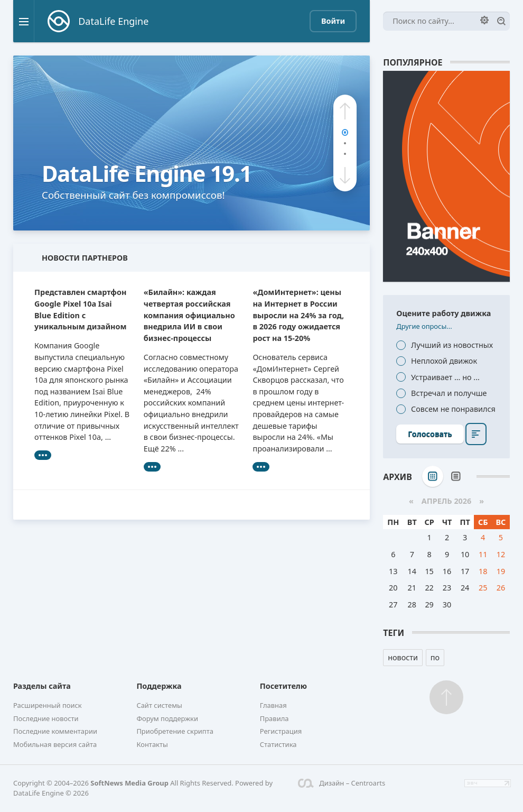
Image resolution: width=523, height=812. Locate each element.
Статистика (278, 744)
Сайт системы (159, 705)
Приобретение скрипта (175, 731)
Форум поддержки (167, 718)
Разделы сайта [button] (42, 686)
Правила (274, 718)
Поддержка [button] (159, 686)
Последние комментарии (55, 731)
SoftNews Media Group (129, 783)
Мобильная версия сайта (55, 744)
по (435, 657)
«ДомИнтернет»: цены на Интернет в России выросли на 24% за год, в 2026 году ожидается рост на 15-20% (298, 315)
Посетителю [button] (283, 686)
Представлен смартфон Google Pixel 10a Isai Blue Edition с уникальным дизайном (80, 309)
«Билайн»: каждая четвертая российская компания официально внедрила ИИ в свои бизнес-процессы (189, 315)
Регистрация (281, 731)
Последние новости (46, 718)
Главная (273, 705)
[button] (345, 111)
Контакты (152, 744)
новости (403, 657)
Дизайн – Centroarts (342, 783)
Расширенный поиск (48, 705)
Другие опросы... (424, 326)
